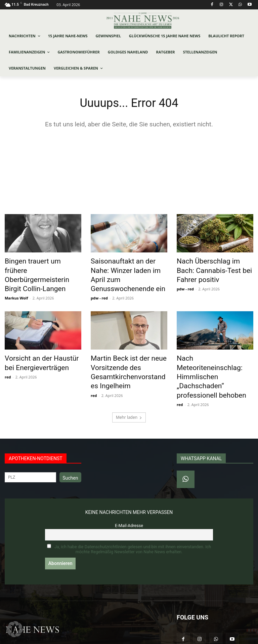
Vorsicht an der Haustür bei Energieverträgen (39, 349)
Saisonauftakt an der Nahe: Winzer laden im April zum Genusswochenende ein (125, 270)
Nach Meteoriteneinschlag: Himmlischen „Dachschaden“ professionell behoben (213, 352)
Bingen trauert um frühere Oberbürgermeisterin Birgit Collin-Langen (38, 270)
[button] (15, 629)
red (8, 360)
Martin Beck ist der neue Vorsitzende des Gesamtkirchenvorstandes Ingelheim (124, 356)
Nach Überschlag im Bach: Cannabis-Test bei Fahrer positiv (210, 270)
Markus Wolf (16, 285)
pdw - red (99, 285)
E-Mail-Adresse (129, 496)
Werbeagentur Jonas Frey (96, 638)
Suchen (70, 449)
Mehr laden (129, 388)
